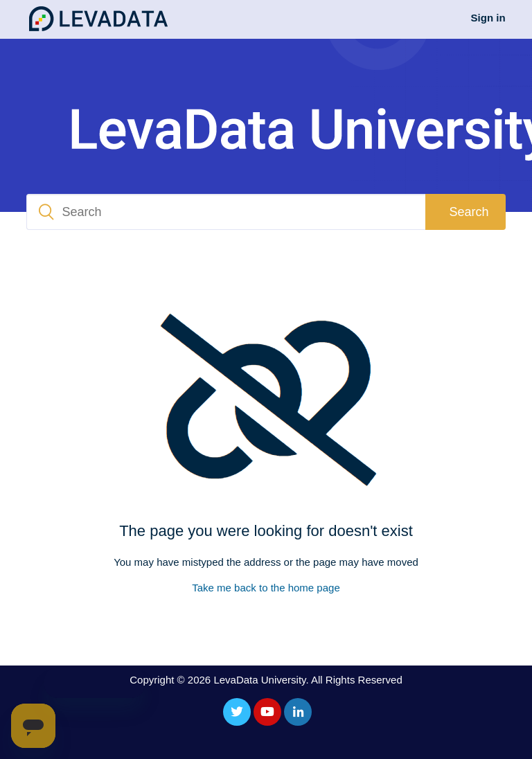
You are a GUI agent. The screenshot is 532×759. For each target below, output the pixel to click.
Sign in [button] (488, 18)
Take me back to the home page (266, 588)
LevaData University (259, 680)
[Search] (225, 212)
